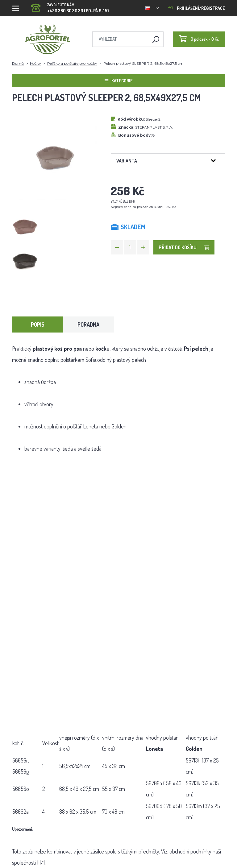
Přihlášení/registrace (197, 8)
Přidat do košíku (184, 247)
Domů (18, 63)
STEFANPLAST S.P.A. (154, 127)
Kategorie (119, 81)
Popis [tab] (38, 324)
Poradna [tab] (88, 324)
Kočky (35, 63)
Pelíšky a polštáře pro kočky (72, 63)
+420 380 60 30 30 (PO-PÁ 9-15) (70, 6)
